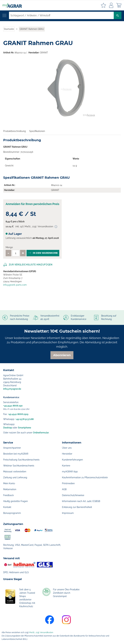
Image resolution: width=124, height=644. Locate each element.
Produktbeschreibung (15, 131)
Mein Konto (9, 483)
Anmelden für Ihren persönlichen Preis (32, 204)
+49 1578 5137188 (24, 419)
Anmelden (111, 5)
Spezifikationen (37, 131)
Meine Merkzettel (103, 5)
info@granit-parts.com (15, 285)
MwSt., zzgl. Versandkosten (41, 632)
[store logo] (11, 5)
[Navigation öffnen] (4, 15)
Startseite (9, 29)
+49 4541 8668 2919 (18, 414)
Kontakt (7, 507)
